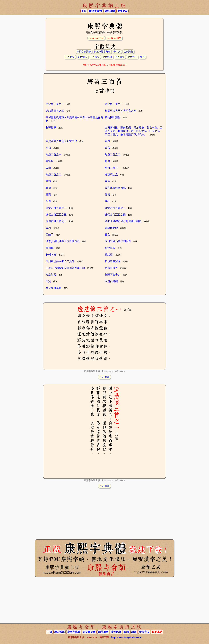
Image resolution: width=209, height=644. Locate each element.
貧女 (107, 235)
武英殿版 (103, 632)
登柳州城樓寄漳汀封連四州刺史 (123, 221)
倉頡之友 (122, 11)
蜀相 (48, 181)
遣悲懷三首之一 (55, 104)
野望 (48, 188)
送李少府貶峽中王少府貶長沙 (63, 241)
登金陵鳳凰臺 (54, 288)
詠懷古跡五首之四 (115, 215)
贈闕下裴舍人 (113, 275)
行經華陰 (110, 248)
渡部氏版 (116, 632)
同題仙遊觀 (111, 281)
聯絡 (134, 632)
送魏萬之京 (111, 175)
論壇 (126, 632)
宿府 (48, 201)
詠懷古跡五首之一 (56, 208)
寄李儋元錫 (111, 228)
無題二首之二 (113, 155)
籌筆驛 (50, 161)
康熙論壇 (110, 11)
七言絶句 (107, 57)
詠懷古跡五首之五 (56, 221)
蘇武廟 (109, 255)
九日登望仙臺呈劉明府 (118, 241)
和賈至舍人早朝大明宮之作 (120, 111)
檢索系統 (60, 632)
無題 (48, 148)
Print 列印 (104, 377)
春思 (48, 228)
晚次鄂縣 (51, 275)
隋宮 (107, 148)
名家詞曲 (128, 52)
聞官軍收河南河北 (115, 188)
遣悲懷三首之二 (114, 104)
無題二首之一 (54, 155)
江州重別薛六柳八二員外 (60, 261)
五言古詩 (95, 57)
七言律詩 (120, 57)
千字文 (117, 52)
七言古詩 (132, 57)
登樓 (107, 195)
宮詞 (48, 281)
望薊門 (50, 235)
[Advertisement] (105, 511)
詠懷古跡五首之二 (115, 208)
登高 (48, 195)
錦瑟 (107, 141)
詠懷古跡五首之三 (56, 215)
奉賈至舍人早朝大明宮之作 (61, 141)
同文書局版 (89, 632)
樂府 (142, 57)
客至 (107, 181)
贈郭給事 (51, 128)
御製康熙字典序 (102, 52)
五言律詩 (82, 57)
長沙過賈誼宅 (113, 261)
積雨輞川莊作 (113, 117)
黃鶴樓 (50, 248)
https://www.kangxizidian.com (126, 637)
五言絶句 (70, 57)
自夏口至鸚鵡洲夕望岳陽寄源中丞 (65, 268)
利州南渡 (51, 255)
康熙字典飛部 (84, 52)
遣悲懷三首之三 (55, 111)
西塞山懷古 (111, 268)
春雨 (48, 168)
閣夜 (107, 201)
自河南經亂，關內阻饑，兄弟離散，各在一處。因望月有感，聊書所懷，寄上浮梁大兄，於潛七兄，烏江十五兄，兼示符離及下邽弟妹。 (134, 131)
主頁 (84, 11)
